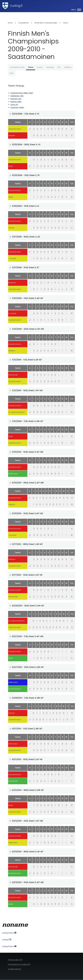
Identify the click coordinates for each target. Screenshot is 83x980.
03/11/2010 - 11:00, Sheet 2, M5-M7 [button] (27, 729)
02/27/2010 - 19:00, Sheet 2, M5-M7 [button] (28, 667)
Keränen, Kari (16, 99)
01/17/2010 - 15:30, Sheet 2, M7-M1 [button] (27, 575)
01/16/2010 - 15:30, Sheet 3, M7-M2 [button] (27, 513)
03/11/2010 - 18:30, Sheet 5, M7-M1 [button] (27, 759)
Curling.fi (16, 6)
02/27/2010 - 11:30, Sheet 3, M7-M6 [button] (28, 636)
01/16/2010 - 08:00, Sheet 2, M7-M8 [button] (28, 483)
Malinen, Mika (16, 102)
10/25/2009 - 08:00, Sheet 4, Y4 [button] (26, 145)
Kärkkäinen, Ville (17, 96)
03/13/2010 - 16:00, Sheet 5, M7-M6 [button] (28, 882)
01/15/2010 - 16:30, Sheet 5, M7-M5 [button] (28, 452)
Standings (50, 67)
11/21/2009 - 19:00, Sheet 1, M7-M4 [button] (27, 390)
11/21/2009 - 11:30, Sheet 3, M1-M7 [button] (27, 360)
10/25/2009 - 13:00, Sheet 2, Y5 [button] (26, 175)
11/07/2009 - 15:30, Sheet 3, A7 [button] (26, 267)
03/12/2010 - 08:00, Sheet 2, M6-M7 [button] (28, 790)
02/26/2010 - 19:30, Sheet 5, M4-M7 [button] (28, 606)
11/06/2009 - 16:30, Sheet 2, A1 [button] (25, 206)
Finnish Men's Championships (46, 23)
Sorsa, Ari (14, 105)
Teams (66, 23)
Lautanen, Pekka (17, 107)
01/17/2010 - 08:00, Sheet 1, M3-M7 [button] (27, 544)
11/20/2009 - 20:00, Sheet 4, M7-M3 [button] (28, 329)
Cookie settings (14, 969)
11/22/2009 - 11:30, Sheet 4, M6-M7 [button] (28, 421)
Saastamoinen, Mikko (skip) (22, 93)
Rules (12, 73)
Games (40, 67)
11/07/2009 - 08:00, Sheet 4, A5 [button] (26, 237)
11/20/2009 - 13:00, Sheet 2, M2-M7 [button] (28, 298)
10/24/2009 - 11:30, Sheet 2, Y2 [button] (25, 114)
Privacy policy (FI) (15, 960)
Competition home (17, 67)
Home (10, 23)
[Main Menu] (76, 10)
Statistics (68, 67)
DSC (59, 67)
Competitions (23, 23)
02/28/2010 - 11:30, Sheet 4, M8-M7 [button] (28, 698)
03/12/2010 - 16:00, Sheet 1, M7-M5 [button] (27, 821)
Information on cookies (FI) (19, 964)
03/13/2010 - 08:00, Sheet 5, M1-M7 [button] (28, 852)
